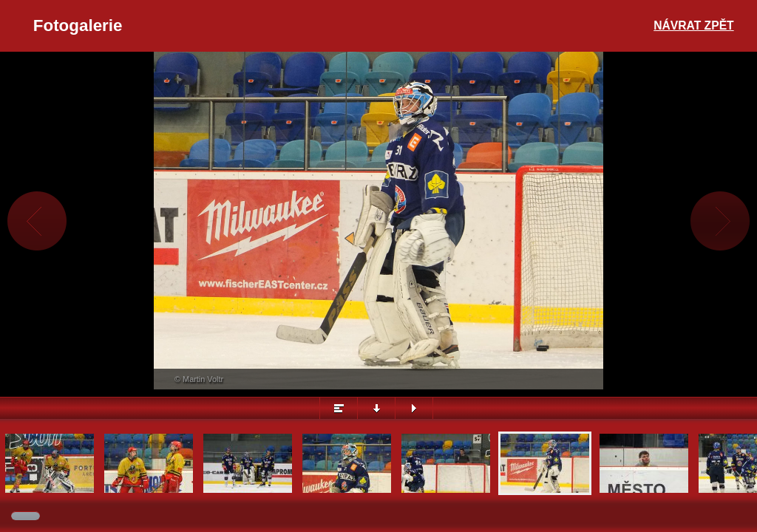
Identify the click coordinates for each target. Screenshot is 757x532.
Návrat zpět (693, 25)
